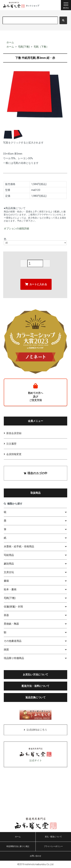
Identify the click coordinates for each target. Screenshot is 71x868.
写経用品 (9, 555)
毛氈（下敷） (41, 47)
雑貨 (6, 650)
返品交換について (35, 697)
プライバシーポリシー (53, 846)
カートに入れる (36, 284)
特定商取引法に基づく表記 (18, 846)
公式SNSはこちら (37, 730)
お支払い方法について (35, 675)
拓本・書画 (10, 589)
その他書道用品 (13, 641)
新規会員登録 (14, 433)
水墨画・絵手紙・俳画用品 (19, 546)
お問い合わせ (35, 856)
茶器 (6, 615)
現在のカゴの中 (35, 473)
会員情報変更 (14, 454)
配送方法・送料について (35, 686)
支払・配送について (53, 837)
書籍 (6, 581)
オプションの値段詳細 (16, 228)
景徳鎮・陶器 (11, 624)
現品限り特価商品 (14, 658)
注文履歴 (11, 444)
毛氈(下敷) (24, 47)
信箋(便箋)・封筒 (13, 607)
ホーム (10, 42)
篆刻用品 (9, 564)
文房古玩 (9, 572)
